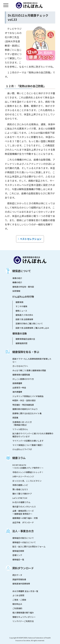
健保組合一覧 (18, 559)
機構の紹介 (17, 282)
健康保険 (19, 302)
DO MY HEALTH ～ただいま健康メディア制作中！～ (28, 466)
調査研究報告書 (19, 579)
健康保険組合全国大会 (25, 339)
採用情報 (16, 291)
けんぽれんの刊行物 (23, 297)
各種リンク (17, 555)
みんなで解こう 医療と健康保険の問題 (29, 370)
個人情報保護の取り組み (23, 613)
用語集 (15, 418)
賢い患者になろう (20, 489)
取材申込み (17, 604)
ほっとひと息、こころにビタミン (27, 481)
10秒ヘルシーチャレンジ (23, 476)
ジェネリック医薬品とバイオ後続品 (28, 396)
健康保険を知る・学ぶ (26, 352)
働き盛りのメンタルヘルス (24, 507)
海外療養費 (17, 392)
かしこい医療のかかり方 (23, 379)
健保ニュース (21, 311)
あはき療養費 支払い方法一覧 (25, 591)
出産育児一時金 (19, 388)
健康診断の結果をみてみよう (25, 409)
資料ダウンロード (23, 568)
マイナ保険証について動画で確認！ (28, 445)
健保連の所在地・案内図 (23, 287)
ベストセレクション (31, 239)
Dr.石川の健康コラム (21, 502)
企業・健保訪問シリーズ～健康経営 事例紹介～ (23, 512)
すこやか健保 (21, 306)
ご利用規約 (17, 608)
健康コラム (19, 458)
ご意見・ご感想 (19, 600)
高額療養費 (17, 383)
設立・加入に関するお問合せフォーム (29, 547)
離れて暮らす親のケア (22, 494)
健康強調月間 (21, 343)
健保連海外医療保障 (21, 584)
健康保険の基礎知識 (21, 375)
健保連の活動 (20, 333)
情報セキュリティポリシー (24, 617)
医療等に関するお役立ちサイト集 (27, 413)
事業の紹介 (17, 278)
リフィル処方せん (20, 429)
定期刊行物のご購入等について (29, 324)
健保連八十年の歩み (24, 315)
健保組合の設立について (23, 538)
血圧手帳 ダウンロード (23, 522)
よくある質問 (18, 595)
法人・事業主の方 (23, 531)
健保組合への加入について (24, 542)
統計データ (17, 575)
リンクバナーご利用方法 (23, 621)
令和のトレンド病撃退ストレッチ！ (28, 472)
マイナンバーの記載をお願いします (28, 441)
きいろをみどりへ (20, 366)
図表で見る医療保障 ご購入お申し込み (32, 328)
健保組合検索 (18, 551)
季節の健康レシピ (20, 485)
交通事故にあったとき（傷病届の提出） (22, 423)
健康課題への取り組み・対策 (25, 518)
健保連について (22, 271)
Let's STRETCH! (20, 498)
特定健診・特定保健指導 (23, 405)
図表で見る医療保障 (24, 319)
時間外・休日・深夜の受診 (24, 400)
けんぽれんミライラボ (22, 449)
